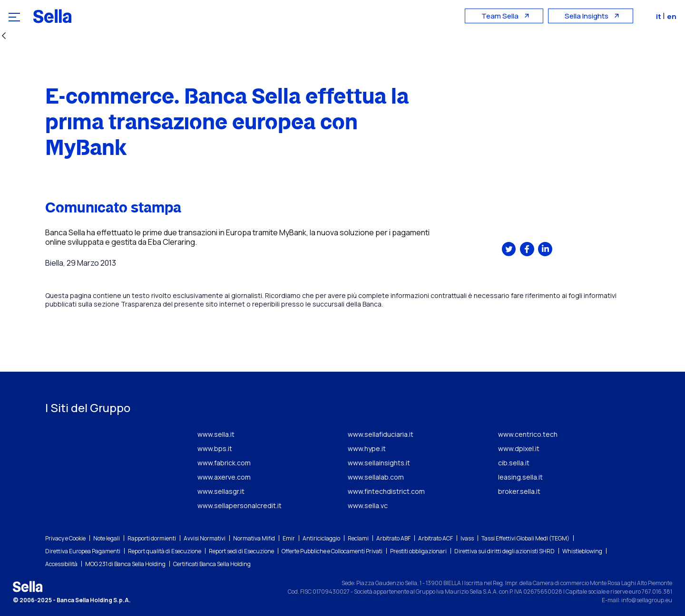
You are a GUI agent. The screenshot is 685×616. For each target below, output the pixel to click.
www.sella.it (216, 434)
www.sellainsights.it (379, 463)
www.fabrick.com (224, 463)
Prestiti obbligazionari (418, 551)
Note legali (107, 538)
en (673, 16)
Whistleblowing (582, 551)
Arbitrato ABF (393, 538)
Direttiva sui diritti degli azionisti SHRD (504, 551)
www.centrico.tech (528, 434)
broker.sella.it (519, 491)
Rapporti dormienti (152, 538)
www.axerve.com (224, 477)
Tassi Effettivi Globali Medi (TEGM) (525, 538)
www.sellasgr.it (221, 491)
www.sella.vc (368, 505)
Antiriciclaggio (321, 538)
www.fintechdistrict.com (386, 491)
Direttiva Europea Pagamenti (83, 551)
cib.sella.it (514, 463)
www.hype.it (367, 448)
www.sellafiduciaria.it (381, 434)
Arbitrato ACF (435, 538)
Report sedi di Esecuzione (241, 551)
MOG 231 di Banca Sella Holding (125, 564)
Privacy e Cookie (65, 538)
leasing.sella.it (520, 477)
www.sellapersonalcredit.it (240, 505)
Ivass (467, 538)
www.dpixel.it (519, 448)
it (660, 16)
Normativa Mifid (254, 538)
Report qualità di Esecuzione (165, 551)
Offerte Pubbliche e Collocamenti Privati (332, 551)
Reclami (358, 538)
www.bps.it (215, 448)
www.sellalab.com (376, 477)
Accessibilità (61, 564)
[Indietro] (4, 36)
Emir (289, 538)
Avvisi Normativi (205, 538)
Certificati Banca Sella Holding (212, 564)
